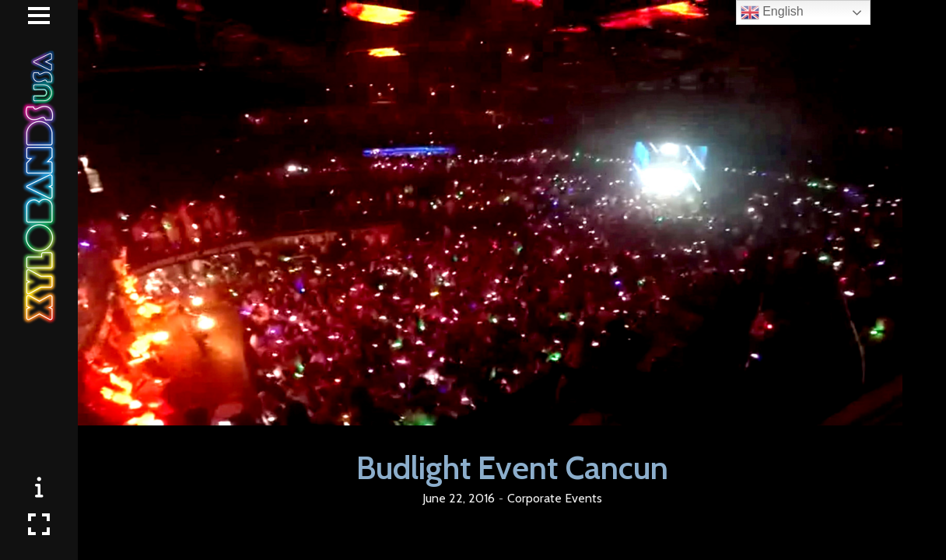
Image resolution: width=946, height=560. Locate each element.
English (772, 12)
